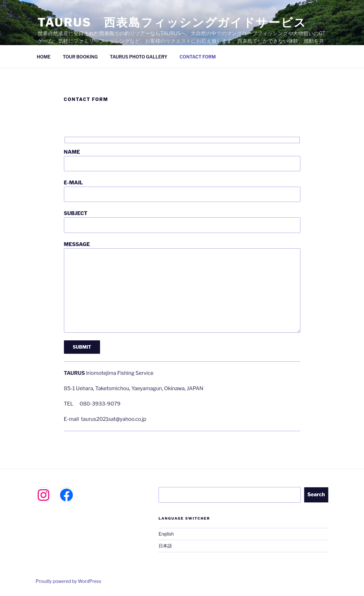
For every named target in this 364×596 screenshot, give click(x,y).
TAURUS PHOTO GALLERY (139, 57)
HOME (44, 57)
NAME (182, 160)
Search (316, 495)
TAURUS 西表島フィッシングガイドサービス (172, 22)
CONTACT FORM (198, 57)
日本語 (165, 546)
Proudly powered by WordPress (69, 581)
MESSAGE (182, 287)
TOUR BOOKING (80, 57)
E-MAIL (182, 191)
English (166, 534)
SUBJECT (182, 221)
